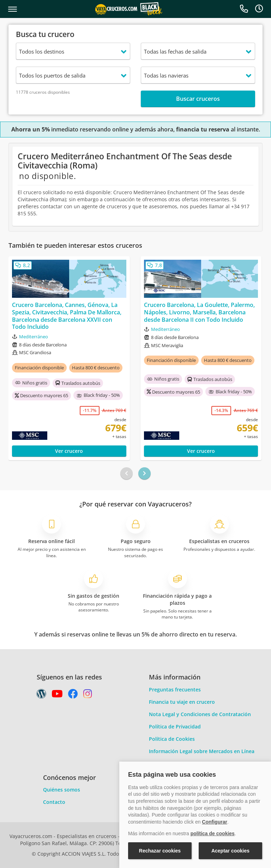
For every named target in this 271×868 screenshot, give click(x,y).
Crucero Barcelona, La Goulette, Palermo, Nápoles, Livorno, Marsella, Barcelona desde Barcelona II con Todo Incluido (199, 312)
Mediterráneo (34, 337)
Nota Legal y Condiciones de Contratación (200, 714)
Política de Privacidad (175, 727)
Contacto (54, 802)
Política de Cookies (172, 739)
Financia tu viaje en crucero (182, 702)
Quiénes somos (62, 790)
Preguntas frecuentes (175, 690)
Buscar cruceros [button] (198, 99)
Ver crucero (69, 451)
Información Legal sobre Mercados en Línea (202, 751)
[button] (13, 9)
